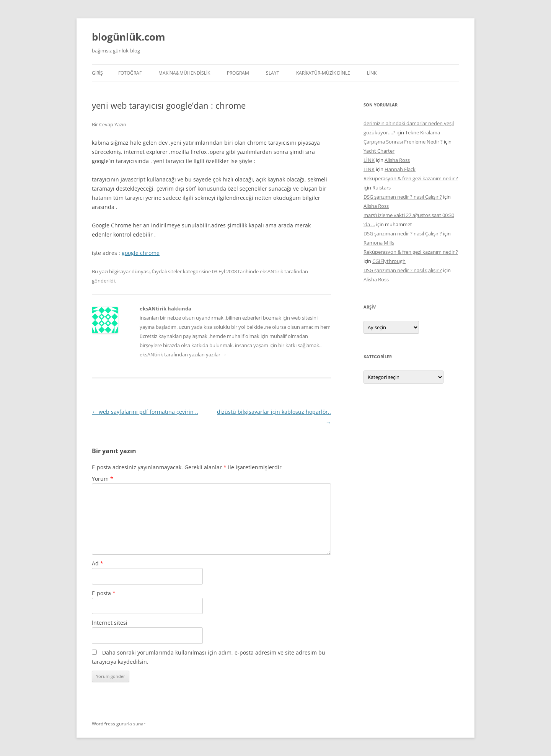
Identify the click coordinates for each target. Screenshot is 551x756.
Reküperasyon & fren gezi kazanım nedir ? (411, 178)
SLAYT (273, 73)
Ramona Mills (379, 243)
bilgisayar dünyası (129, 271)
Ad (98, 563)
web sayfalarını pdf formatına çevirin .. (145, 412)
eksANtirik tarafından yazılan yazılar (183, 354)
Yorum (103, 479)
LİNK (372, 73)
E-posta (104, 593)
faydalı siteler (167, 271)
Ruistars (381, 188)
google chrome (141, 253)
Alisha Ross (397, 160)
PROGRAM (238, 73)
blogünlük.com (129, 37)
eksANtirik (271, 271)
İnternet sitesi (110, 623)
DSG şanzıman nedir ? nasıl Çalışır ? (403, 197)
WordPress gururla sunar (119, 724)
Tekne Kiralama (423, 132)
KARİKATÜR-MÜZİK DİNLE (323, 73)
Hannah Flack (400, 169)
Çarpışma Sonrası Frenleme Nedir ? (403, 142)
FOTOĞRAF (130, 73)
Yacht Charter (379, 151)
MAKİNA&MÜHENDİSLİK (184, 73)
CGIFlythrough (389, 261)
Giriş (97, 73)
